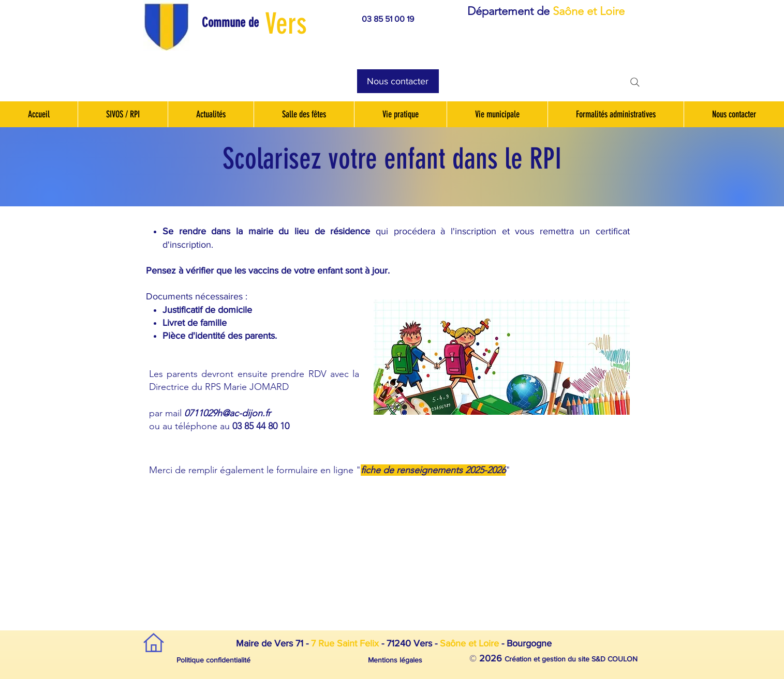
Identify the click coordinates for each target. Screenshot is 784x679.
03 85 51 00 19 (388, 19)
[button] (236, 22)
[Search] (635, 82)
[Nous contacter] (398, 81)
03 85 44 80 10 (261, 426)
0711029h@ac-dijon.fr (227, 413)
